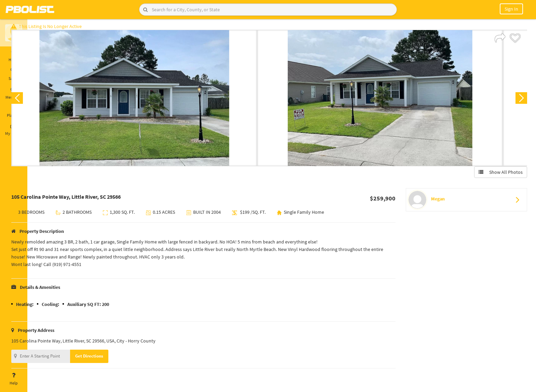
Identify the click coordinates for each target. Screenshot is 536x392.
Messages (14, 93)
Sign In (511, 9)
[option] (155, 101)
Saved (14, 74)
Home (14, 56)
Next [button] (518, 101)
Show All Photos (498, 175)
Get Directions (110, 359)
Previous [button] (38, 101)
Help (14, 379)
